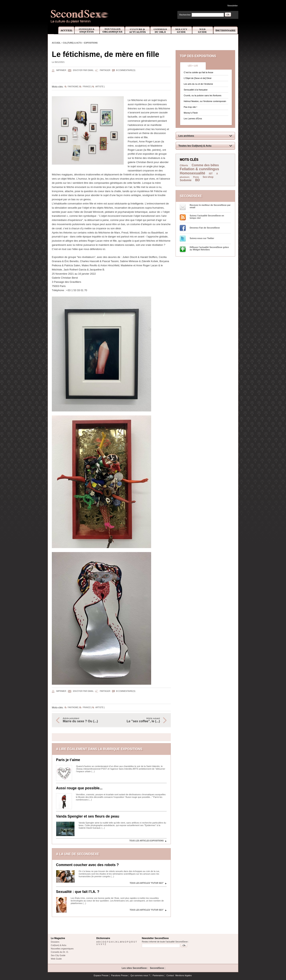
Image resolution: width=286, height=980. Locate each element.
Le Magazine (58, 938)
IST (211, 174)
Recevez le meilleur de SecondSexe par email (210, 206)
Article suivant (138, 720)
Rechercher (185, 15)
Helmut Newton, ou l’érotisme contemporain (205, 101)
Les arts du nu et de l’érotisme (198, 84)
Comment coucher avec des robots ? (87, 865)
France (87, 87)
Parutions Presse (119, 975)
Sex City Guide (182, 30)
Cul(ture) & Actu (72, 43)
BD (198, 180)
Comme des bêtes (205, 165)
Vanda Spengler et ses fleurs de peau (88, 816)
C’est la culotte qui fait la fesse (199, 72)
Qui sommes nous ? (140, 975)
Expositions (91, 43)
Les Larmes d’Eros (193, 119)
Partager (105, 70)
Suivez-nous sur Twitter (202, 238)
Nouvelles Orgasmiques (112, 30)
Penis (196, 177)
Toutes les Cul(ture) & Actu (195, 146)
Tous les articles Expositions (146, 841)
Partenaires (158, 975)
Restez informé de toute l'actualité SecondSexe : (165, 942)
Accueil (64, 30)
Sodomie (186, 180)
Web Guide (203, 30)
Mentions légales (184, 975)
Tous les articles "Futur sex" (147, 883)
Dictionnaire (226, 30)
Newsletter (233, 6)
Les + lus (193, 66)
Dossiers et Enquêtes (87, 30)
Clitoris (184, 165)
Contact (170, 975)
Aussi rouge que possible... (79, 788)
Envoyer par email (83, 70)
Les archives (186, 136)
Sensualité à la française (196, 90)
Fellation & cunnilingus (199, 169)
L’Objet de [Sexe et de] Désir (198, 78)
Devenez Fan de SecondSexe (205, 228)
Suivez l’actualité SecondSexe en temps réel (207, 217)
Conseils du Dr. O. (60, 952)
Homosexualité (192, 173)
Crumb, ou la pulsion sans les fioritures (203, 95)
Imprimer (61, 70)
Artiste (100, 87)
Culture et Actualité (138, 30)
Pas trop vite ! (190, 107)
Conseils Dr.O (161, 30)
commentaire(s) (126, 70)
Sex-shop (208, 177)
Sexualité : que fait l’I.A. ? (78, 892)
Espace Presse (101, 975)
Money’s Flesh (191, 113)
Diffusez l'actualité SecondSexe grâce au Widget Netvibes (209, 248)
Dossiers (55, 942)
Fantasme (73, 87)
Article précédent (85, 720)
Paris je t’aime (68, 760)
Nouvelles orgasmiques (62, 949)
